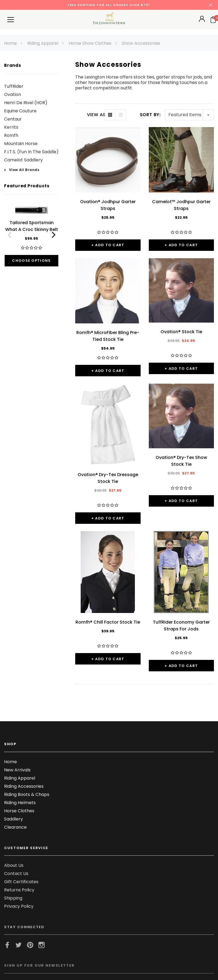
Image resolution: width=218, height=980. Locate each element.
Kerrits (11, 127)
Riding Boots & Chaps (27, 794)
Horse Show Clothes (90, 43)
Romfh (11, 135)
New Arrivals (17, 770)
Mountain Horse (21, 144)
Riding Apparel (43, 43)
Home (10, 43)
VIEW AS (96, 115)
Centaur (13, 119)
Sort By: (150, 115)
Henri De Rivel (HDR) (26, 103)
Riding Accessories (24, 786)
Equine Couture (20, 111)
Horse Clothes (19, 811)
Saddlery (13, 819)
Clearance (15, 827)
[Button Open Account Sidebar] (202, 21)
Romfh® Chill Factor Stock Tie (108, 622)
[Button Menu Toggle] (11, 19)
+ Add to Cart (108, 245)
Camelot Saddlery (23, 160)
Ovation (13, 94)
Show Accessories (141, 43)
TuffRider (14, 86)
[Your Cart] (213, 20)
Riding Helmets (20, 803)
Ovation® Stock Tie (181, 332)
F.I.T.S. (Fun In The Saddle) (31, 152)
